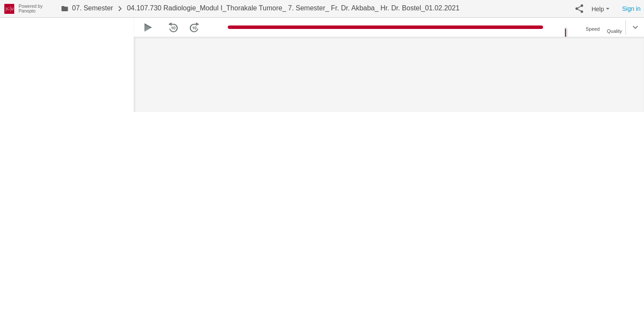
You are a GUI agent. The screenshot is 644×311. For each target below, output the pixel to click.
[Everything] (9, 8)
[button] (579, 9)
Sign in (631, 9)
